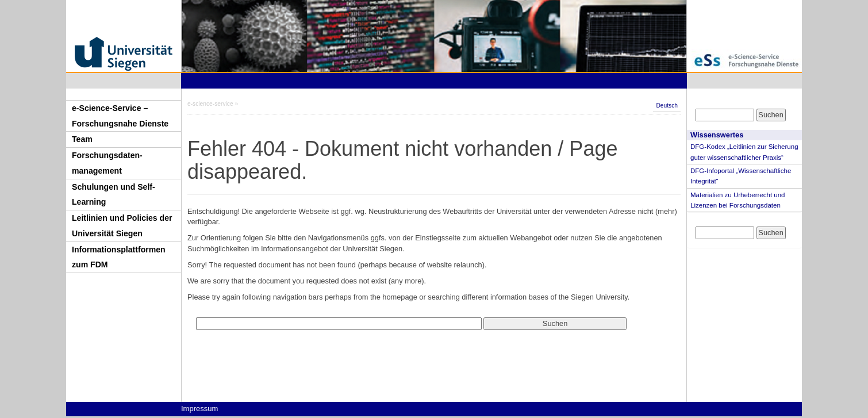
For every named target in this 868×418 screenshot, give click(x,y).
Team (82, 139)
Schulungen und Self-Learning (114, 195)
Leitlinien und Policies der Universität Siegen (122, 226)
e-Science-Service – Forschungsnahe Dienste (120, 116)
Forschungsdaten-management (107, 163)
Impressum (199, 409)
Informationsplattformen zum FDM (119, 257)
